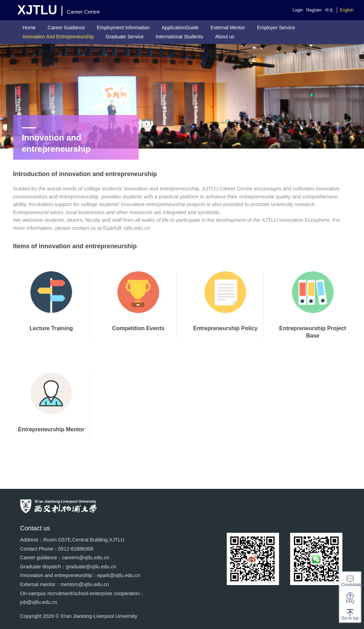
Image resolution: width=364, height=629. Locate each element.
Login (298, 10)
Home (29, 28)
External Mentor (228, 28)
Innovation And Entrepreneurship (58, 37)
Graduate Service (125, 37)
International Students (179, 37)
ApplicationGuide (180, 28)
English (347, 10)
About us (224, 37)
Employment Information (123, 28)
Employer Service (276, 28)
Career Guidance (66, 28)
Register (314, 10)
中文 (329, 10)
